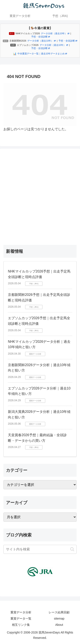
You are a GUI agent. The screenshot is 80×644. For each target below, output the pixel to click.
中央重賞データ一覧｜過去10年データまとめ (42, 54)
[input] (40, 549)
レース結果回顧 (59, 612)
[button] (72, 549)
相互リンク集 (21, 625)
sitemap (59, 619)
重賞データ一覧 (21, 619)
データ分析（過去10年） (55, 33)
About (59, 625)
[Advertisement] (40, 196)
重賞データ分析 (21, 612)
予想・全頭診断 (41, 37)
